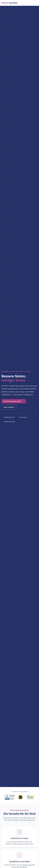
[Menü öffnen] (37, 3)
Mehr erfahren (9, 407)
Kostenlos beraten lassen (14, 401)
